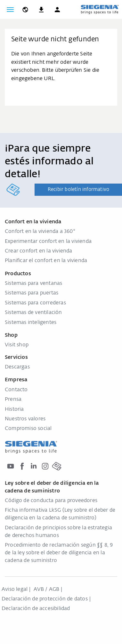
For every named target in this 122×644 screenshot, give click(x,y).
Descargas (17, 367)
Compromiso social (28, 429)
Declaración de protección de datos (45, 599)
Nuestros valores (25, 419)
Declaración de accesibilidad (36, 609)
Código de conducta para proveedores (51, 501)
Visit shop (17, 345)
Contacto (16, 390)
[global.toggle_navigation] (10, 10)
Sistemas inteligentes (31, 323)
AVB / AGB (47, 590)
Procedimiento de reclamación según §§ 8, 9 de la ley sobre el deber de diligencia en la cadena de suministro (59, 553)
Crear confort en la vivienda (39, 251)
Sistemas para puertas (32, 293)
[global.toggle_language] (25, 10)
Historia (14, 409)
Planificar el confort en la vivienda (46, 261)
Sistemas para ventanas (33, 284)
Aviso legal (15, 590)
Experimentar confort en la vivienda (48, 242)
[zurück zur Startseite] (100, 9)
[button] (57, 10)
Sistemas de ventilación (33, 313)
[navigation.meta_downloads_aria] (41, 10)
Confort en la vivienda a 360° (40, 232)
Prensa (13, 400)
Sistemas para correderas (35, 303)
